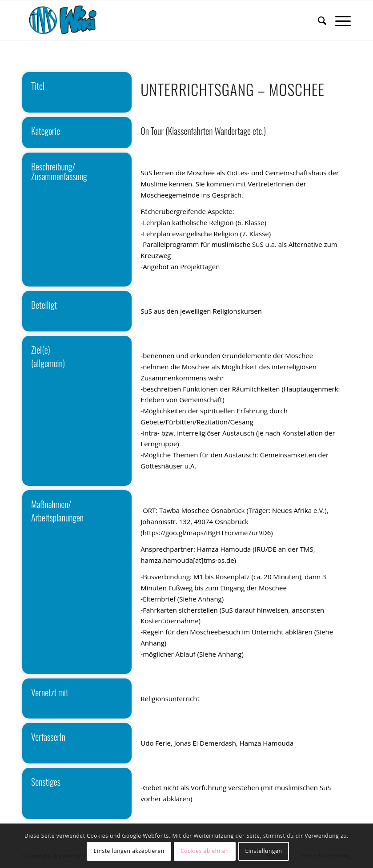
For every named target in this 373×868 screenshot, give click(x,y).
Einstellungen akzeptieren (129, 851)
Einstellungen (263, 851)
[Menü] (339, 20)
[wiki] (68, 20)
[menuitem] (318, 20)
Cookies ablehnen (205, 851)
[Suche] (318, 20)
